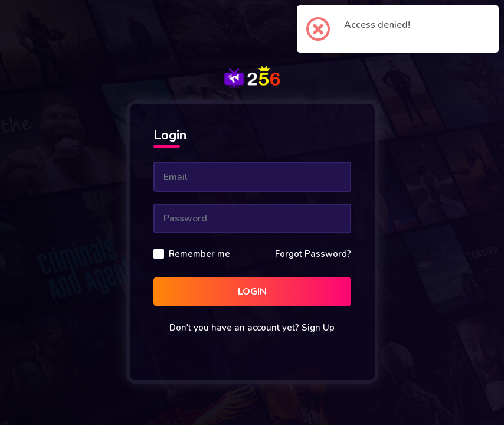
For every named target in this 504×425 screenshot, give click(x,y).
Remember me (199, 254)
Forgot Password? (313, 254)
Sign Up (318, 328)
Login (252, 292)
